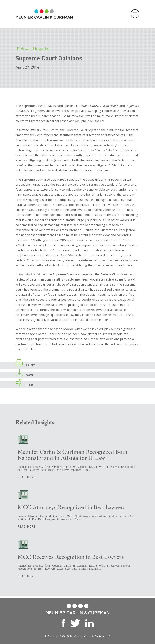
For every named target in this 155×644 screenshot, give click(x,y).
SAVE (25, 374)
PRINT (25, 364)
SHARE (25, 384)
